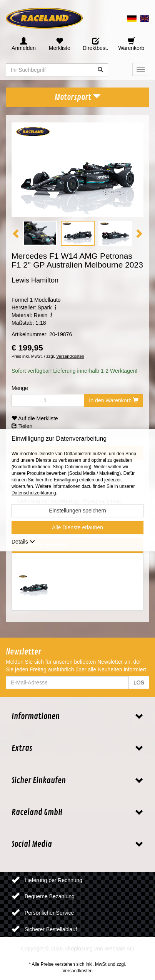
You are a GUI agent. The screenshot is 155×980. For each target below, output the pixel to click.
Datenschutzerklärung (34, 493)
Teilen (22, 426)
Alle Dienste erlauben (77, 527)
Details (23, 542)
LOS (139, 683)
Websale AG (119, 949)
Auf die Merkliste (35, 418)
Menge (20, 388)
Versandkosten (70, 356)
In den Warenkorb (114, 400)
